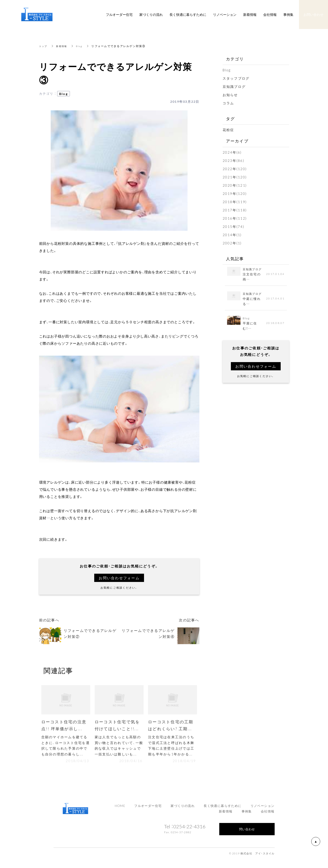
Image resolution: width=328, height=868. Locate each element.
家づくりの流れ (183, 809)
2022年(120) (235, 169)
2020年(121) (235, 185)
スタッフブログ (236, 78)
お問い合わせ (313, 14)
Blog (83, 46)
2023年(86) (233, 161)
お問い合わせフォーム (119, 578)
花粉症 (228, 130)
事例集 (247, 814)
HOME (120, 809)
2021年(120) (235, 177)
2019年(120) (235, 194)
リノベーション (263, 809)
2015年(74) (233, 227)
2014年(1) (232, 235)
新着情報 (64, 46)
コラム (228, 103)
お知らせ (230, 95)
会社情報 (268, 814)
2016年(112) (235, 218)
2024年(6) (232, 152)
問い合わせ (247, 832)
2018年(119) (235, 202)
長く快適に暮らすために (222, 809)
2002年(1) (232, 243)
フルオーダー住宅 (148, 809)
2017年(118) (235, 210)
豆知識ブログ (234, 87)
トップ (44, 46)
